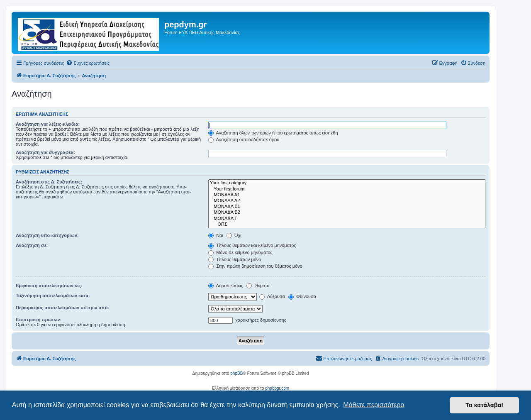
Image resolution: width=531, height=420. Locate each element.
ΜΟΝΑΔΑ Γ (347, 219)
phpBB (236, 373)
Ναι (216, 235)
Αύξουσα (272, 296)
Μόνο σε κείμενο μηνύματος (240, 252)
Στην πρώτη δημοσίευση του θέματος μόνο (255, 266)
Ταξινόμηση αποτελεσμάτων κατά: (53, 295)
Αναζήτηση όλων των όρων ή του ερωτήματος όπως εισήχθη (273, 133)
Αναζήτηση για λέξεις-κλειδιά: (48, 124)
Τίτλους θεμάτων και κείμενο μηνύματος (252, 245)
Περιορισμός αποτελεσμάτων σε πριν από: (62, 308)
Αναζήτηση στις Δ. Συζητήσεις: (49, 182)
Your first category (347, 183)
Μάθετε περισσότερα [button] (374, 405)
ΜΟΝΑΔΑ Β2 (347, 212)
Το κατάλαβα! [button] (484, 405)
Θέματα (258, 286)
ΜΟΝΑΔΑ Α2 (347, 201)
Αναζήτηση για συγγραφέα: (45, 152)
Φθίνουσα (302, 296)
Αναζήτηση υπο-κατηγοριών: (47, 235)
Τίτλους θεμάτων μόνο (235, 259)
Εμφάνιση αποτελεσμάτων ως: (49, 286)
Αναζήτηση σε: (32, 245)
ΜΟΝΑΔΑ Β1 (347, 207)
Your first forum (347, 189)
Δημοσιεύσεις (226, 286)
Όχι (234, 235)
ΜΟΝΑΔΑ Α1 (347, 195)
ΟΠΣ (347, 225)
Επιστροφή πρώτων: (39, 320)
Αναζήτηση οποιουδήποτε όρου (244, 139)
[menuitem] (88, 63)
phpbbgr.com (277, 388)
